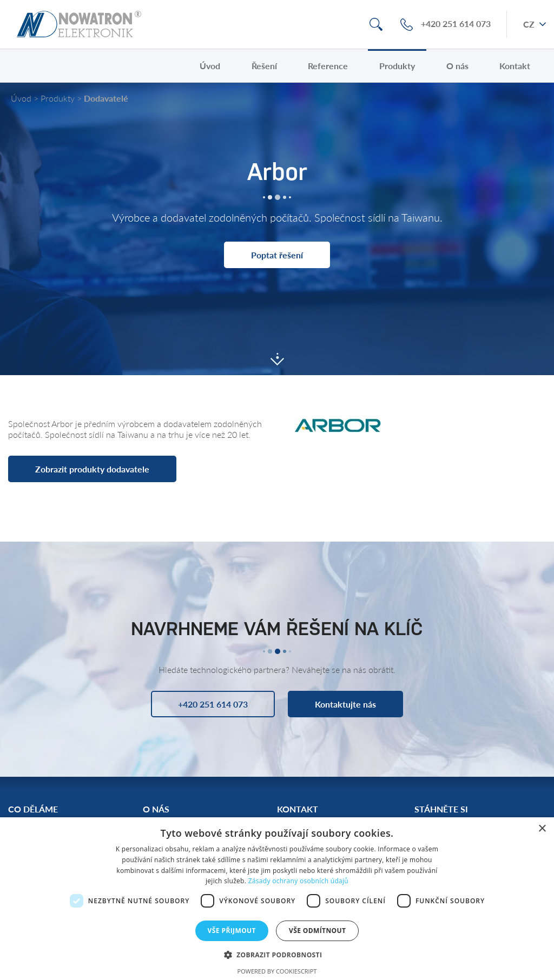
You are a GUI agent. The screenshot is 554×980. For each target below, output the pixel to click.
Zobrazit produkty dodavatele (92, 469)
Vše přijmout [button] (232, 931)
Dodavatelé (106, 98)
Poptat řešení (277, 255)
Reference (328, 66)
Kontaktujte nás (345, 704)
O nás (457, 66)
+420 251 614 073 (456, 24)
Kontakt (515, 66)
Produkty (397, 66)
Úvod (210, 66)
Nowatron (79, 24)
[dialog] (277, 899)
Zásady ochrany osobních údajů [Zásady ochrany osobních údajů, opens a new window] (298, 881)
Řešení (264, 66)
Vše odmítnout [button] (317, 931)
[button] (277, 954)
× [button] (542, 829)
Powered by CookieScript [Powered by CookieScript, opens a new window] (277, 971)
